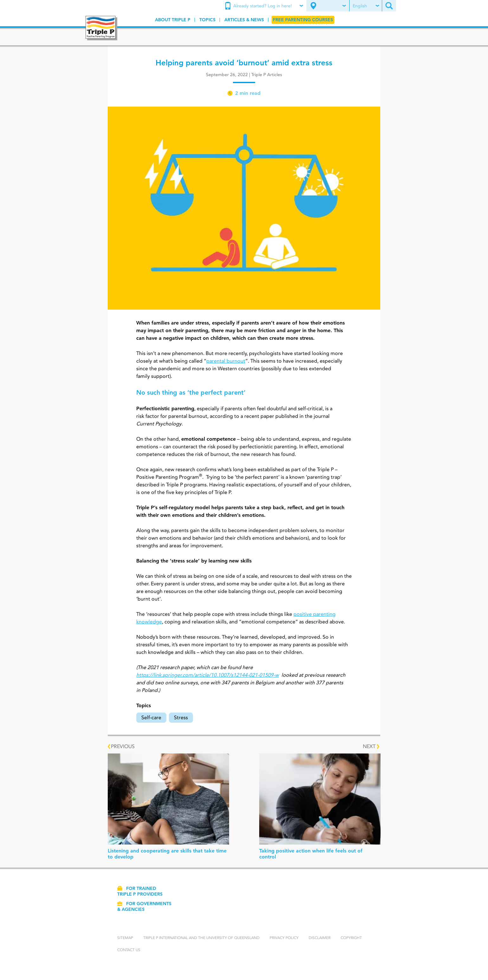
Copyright (351, 938)
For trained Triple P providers (140, 891)
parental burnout (226, 361)
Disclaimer (320, 938)
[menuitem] (265, 6)
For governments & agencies (144, 906)
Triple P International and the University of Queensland (201, 938)
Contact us (129, 950)
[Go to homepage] (101, 28)
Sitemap (125, 938)
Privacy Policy (284, 938)
